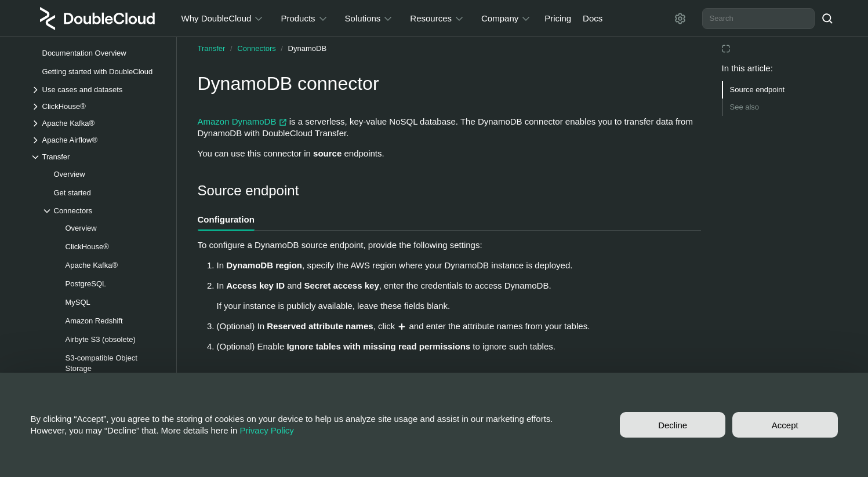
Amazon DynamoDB (244, 121)
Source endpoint (758, 90)
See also (745, 107)
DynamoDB (307, 48)
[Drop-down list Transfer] (97, 157)
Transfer (212, 48)
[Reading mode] (726, 49)
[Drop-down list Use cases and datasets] (97, 90)
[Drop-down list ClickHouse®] (97, 106)
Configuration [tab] (226, 219)
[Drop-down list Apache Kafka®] (97, 123)
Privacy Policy (267, 430)
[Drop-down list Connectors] (103, 211)
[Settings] (680, 19)
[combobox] (758, 19)
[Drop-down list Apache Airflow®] (97, 140)
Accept (785, 425)
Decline (673, 425)
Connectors (256, 48)
